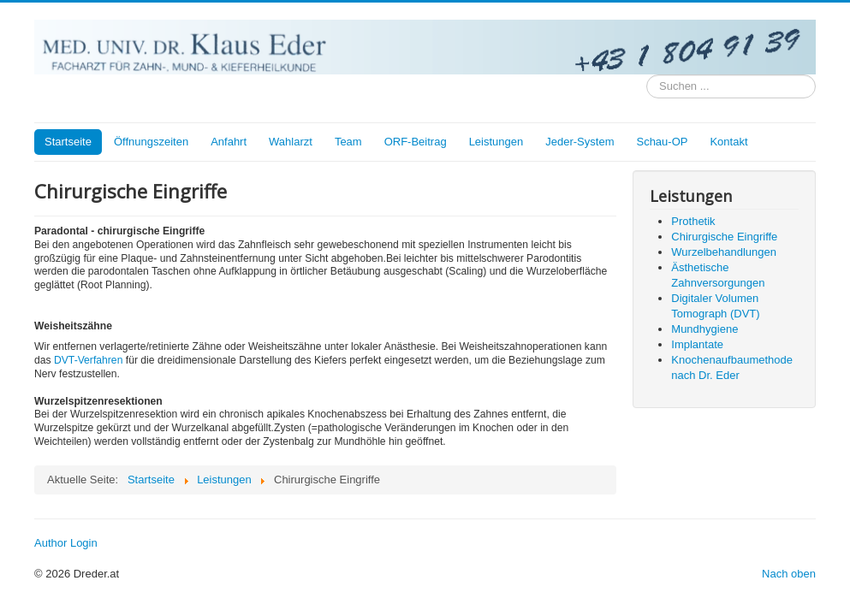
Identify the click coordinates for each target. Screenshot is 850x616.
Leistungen (496, 142)
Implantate (697, 344)
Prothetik (693, 221)
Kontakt (728, 142)
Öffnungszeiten (151, 142)
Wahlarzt (291, 142)
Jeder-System (580, 142)
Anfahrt (229, 142)
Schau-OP (662, 142)
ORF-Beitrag (416, 142)
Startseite (68, 142)
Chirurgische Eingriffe (724, 237)
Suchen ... (647, 75)
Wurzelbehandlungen (724, 252)
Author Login (66, 543)
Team (348, 142)
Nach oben (789, 574)
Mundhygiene (704, 329)
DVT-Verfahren (88, 360)
